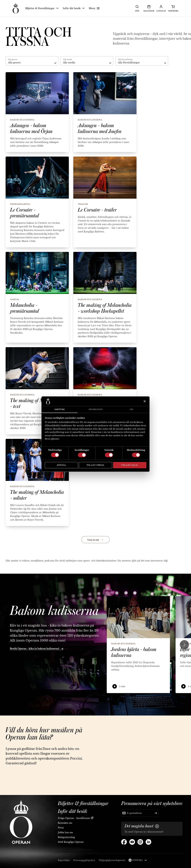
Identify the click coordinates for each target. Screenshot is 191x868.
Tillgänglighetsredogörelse (112, 860)
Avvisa (61, 465)
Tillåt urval (96, 465)
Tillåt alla (130, 465)
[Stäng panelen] (144, 401)
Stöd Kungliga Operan (71, 842)
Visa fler (95, 540)
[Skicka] (156, 813)
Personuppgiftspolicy (84, 860)
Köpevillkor (64, 860)
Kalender (149, 8)
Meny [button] (95, 8)
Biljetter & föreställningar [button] (42, 8)
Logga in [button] (161, 8)
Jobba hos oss (65, 832)
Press (61, 828)
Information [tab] (95, 409)
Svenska (140, 860)
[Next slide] (184, 645)
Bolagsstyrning (66, 837)
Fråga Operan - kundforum (74, 818)
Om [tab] (131, 409)
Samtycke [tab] (60, 409)
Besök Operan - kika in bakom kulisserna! (37, 649)
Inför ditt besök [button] (74, 8)
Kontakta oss (65, 823)
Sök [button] (137, 8)
